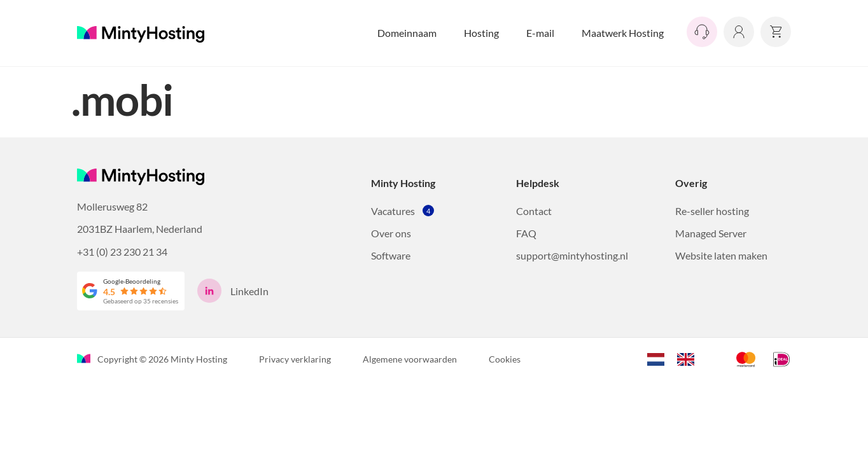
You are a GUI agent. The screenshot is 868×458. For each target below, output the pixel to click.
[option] (689, 359)
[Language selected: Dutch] (677, 357)
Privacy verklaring (295, 359)
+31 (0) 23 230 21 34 (122, 252)
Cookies (505, 359)
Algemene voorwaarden (410, 359)
